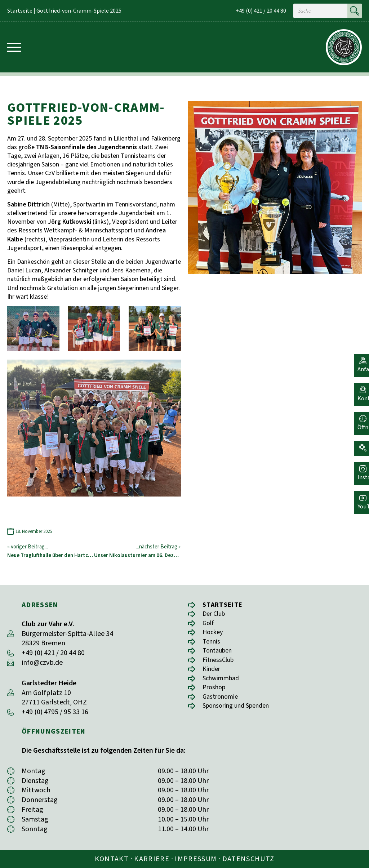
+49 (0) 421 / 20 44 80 (261, 11)
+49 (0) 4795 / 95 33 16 (55, 712)
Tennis (212, 644)
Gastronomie (222, 702)
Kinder (212, 673)
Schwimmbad (223, 683)
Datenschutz (248, 859)
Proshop (215, 692)
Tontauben (219, 653)
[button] (360, 442)
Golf (209, 624)
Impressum (196, 859)
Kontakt (112, 859)
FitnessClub (220, 663)
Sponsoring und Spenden (241, 712)
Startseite (20, 11)
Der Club (216, 615)
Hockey (214, 634)
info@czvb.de (42, 663)
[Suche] (355, 11)
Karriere (152, 859)
